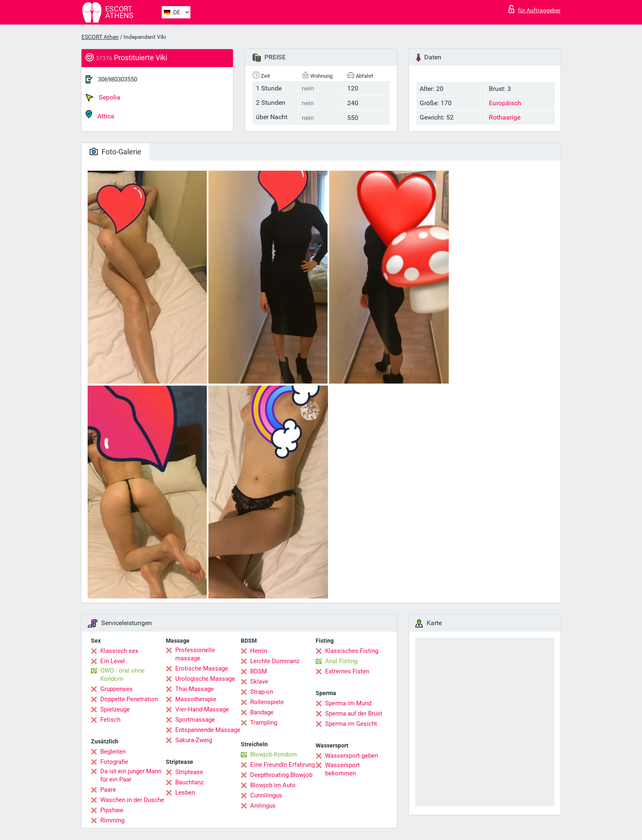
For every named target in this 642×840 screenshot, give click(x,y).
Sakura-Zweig (194, 740)
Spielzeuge (115, 709)
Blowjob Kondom (274, 754)
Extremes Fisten (347, 671)
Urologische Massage (205, 679)
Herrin (259, 651)
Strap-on (262, 692)
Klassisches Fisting (352, 651)
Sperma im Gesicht (351, 724)
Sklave (259, 682)
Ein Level (113, 661)
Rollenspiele (267, 702)
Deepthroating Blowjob (281, 775)
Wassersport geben (352, 756)
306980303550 (118, 79)
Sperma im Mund (348, 703)
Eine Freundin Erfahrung (283, 765)
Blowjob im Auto (273, 785)
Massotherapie (196, 699)
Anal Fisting (341, 661)
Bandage (262, 712)
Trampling (264, 723)
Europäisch (505, 103)
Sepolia (103, 97)
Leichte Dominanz (275, 661)
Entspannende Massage (208, 730)
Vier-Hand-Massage (202, 709)
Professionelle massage (195, 654)
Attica (100, 115)
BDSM (259, 671)
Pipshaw (112, 810)
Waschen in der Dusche (132, 800)
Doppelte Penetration (129, 699)
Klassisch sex (119, 651)
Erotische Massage (202, 668)
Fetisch (110, 720)
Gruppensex (116, 689)
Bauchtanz (189, 782)
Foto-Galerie (115, 152)
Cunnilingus (266, 795)
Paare (108, 790)
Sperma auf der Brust (354, 714)
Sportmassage (195, 720)
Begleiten (113, 752)
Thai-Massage (194, 689)
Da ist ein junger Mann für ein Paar (131, 775)
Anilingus (263, 806)
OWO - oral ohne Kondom (122, 675)
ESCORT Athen (100, 37)
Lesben (185, 793)
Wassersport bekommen (342, 769)
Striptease (189, 772)
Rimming (112, 820)
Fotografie (114, 762)
